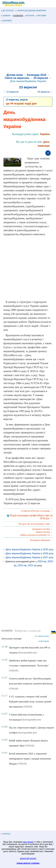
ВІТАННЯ (30, 16)
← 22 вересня (11, 92)
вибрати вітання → (44, 532)
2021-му (32, 565)
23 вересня (41, 78)
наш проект (28, 842)
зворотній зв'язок (28, 858)
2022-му (22, 565)
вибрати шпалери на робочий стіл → (36, 535)
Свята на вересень (17, 78)
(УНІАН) (14, 671)
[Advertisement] (28, 49)
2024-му (42, 561)
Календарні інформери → (41, 540)
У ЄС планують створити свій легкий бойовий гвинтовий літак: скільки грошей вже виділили (30, 702)
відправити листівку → (42, 529)
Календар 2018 (37, 75)
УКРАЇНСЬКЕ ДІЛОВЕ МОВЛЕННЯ (31, 11)
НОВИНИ (6, 16)
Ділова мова (15, 75)
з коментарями (43, 641)
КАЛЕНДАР (18, 16)
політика (6, 834)
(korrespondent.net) (28, 653)
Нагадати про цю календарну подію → (36, 524)
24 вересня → (45, 92)
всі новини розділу (42, 636)
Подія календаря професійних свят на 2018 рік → (30, 517)
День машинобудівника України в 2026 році (29, 553)
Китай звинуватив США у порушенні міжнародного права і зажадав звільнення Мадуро (30, 759)
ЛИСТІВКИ (41, 16)
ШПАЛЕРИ (7, 21)
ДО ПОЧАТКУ (8, 11)
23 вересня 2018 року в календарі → (37, 511)
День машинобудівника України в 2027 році (29, 557)
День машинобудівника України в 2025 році (29, 549)
